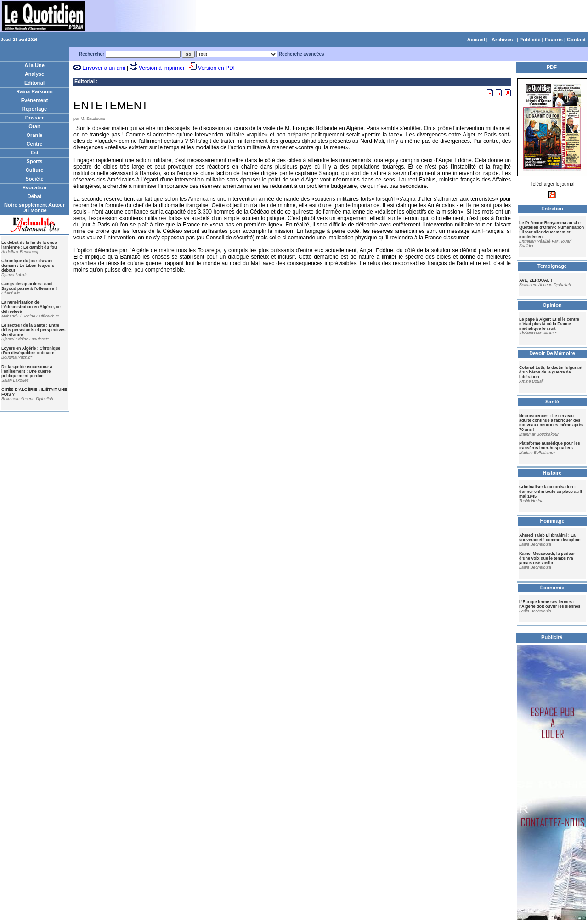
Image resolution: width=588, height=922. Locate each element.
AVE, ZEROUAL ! (536, 280)
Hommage (552, 521)
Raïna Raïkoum (34, 91)
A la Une (34, 65)
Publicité (530, 40)
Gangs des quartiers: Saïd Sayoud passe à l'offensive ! (29, 286)
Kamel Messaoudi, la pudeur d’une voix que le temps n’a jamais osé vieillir (547, 558)
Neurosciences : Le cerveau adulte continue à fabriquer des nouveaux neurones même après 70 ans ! (551, 423)
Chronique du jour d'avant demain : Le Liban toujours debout (28, 266)
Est (34, 153)
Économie (552, 588)
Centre (35, 144)
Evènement (35, 100)
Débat (35, 196)
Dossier (34, 118)
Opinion (552, 305)
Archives (502, 40)
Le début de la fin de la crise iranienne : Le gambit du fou (29, 245)
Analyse (34, 74)
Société (34, 179)
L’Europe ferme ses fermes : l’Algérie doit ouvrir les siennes (550, 604)
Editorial (34, 83)
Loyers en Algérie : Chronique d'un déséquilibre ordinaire (31, 351)
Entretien (552, 209)
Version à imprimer (162, 68)
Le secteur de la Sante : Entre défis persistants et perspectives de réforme (34, 330)
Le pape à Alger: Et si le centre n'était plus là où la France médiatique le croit (549, 324)
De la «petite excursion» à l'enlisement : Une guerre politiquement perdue (27, 371)
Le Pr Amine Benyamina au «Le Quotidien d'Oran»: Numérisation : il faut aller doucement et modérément (551, 230)
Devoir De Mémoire (552, 353)
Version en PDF (217, 68)
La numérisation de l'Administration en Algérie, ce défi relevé (31, 307)
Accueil (476, 40)
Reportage (34, 109)
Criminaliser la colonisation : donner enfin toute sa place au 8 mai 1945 (551, 492)
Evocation (35, 187)
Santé (552, 402)
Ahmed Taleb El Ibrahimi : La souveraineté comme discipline (550, 537)
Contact (576, 40)
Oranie (35, 135)
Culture (35, 170)
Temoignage (552, 266)
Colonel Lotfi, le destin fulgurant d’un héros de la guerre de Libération (551, 372)
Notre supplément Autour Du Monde (34, 208)
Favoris (554, 40)
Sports (35, 161)
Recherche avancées (302, 54)
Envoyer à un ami (104, 68)
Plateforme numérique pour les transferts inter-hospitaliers (550, 446)
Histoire (552, 473)
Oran (34, 126)
